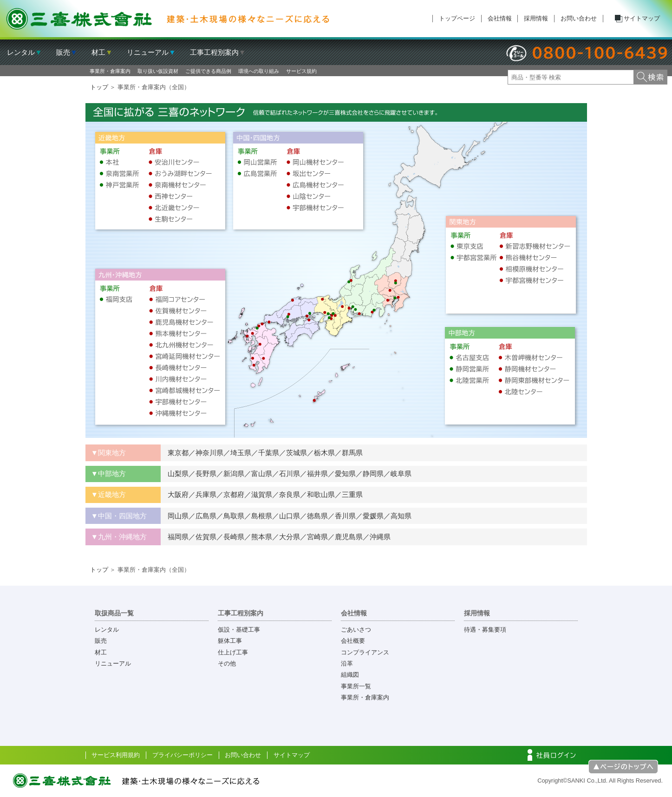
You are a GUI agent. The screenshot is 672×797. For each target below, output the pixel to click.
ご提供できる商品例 (208, 71)
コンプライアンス (365, 652)
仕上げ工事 (233, 652)
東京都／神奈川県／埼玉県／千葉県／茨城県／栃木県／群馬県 (262, 453)
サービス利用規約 (116, 755)
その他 (227, 663)
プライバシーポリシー (183, 755)
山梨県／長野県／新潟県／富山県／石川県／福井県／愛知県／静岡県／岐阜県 (286, 474)
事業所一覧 (356, 686)
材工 (101, 652)
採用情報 (536, 18)
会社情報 (500, 18)
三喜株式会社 (168, 19)
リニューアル (113, 663)
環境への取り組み (259, 71)
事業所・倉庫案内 (110, 71)
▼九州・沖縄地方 (119, 537)
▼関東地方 (108, 453)
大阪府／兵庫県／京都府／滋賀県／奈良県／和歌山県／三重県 (262, 494)
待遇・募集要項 (485, 630)
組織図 (350, 675)
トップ (99, 87)
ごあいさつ (356, 630)
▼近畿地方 (108, 494)
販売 (101, 641)
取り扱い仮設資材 (158, 71)
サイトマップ (642, 18)
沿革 (347, 663)
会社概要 (353, 641)
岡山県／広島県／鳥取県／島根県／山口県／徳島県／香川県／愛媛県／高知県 (286, 516)
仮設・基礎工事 (239, 630)
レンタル (107, 630)
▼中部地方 (108, 474)
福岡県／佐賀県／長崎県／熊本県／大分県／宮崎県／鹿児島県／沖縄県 (276, 537)
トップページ (457, 18)
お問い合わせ (579, 18)
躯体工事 (230, 641)
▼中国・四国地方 (119, 516)
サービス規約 (301, 71)
